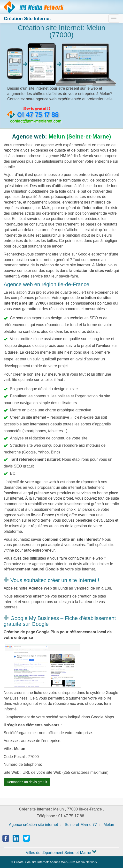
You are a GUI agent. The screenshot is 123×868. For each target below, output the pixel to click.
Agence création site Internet (34, 7)
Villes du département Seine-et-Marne (61, 853)
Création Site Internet (27, 18)
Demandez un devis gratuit (27, 782)
